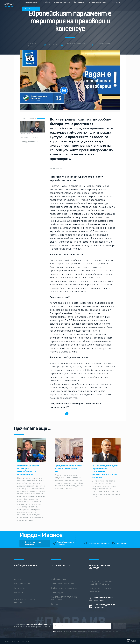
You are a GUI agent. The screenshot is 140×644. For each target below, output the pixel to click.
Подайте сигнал (31, 9)
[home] (13, 5)
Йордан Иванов (30, 142)
